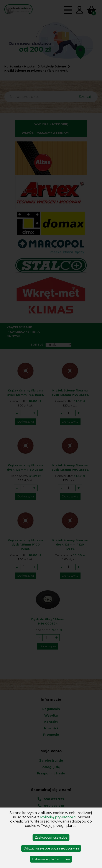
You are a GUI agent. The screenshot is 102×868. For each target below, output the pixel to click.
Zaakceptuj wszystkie (51, 838)
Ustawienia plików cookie (51, 859)
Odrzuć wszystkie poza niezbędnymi (51, 848)
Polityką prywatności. (58, 817)
